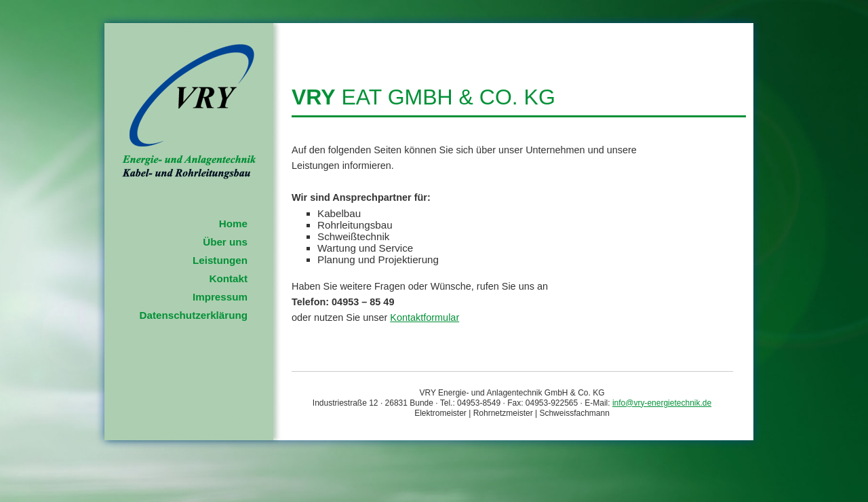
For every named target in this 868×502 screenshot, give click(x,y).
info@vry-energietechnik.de (662, 403)
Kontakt (228, 278)
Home (233, 224)
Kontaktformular (425, 317)
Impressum (220, 297)
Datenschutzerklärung (193, 315)
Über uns (225, 242)
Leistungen (220, 260)
